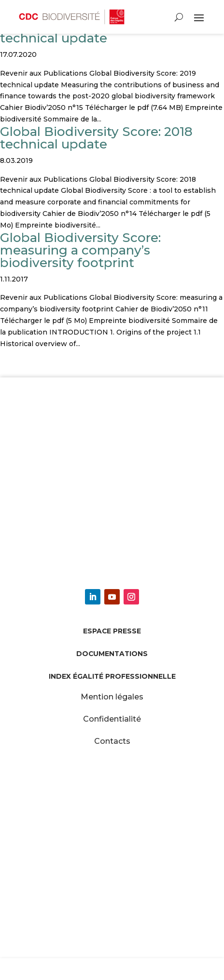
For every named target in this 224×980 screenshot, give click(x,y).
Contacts (112, 741)
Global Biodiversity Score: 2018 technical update (96, 138)
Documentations (112, 654)
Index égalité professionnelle (112, 676)
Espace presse (112, 631)
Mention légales (112, 697)
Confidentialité (112, 719)
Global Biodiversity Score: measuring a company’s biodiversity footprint (80, 250)
